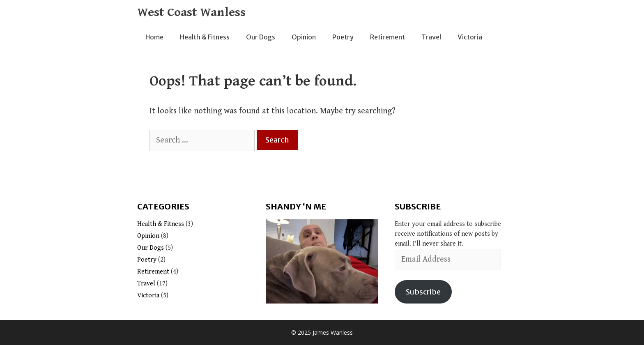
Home (154, 37)
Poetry (343, 37)
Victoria (470, 37)
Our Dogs (261, 37)
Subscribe (423, 292)
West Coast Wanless (191, 12)
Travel (431, 37)
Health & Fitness (205, 37)
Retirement (388, 37)
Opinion (304, 37)
